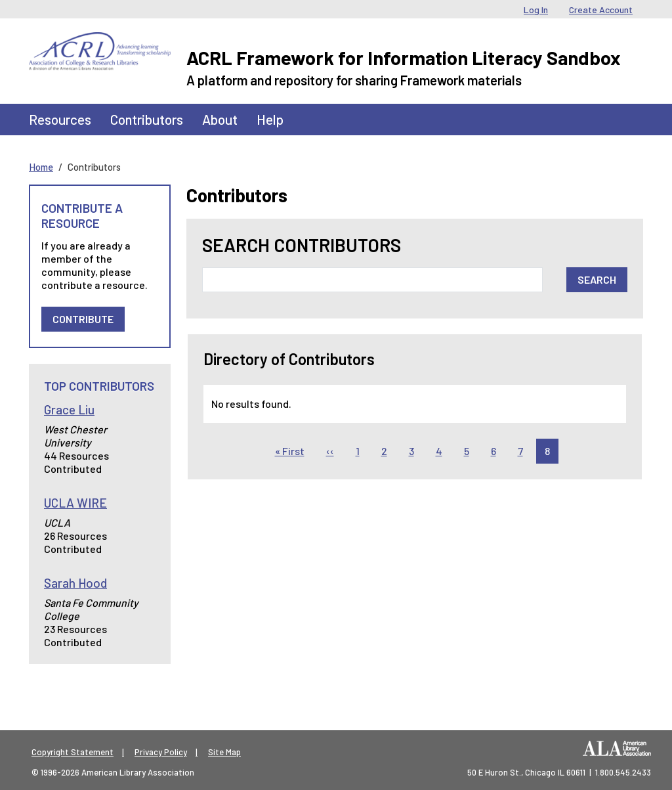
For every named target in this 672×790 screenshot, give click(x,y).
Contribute (83, 319)
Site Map (224, 752)
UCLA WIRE (75, 503)
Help (270, 119)
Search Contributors (302, 245)
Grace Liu (69, 409)
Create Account (601, 10)
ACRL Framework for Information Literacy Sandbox (404, 57)
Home (41, 167)
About (220, 119)
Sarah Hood (75, 583)
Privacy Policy (161, 752)
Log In (536, 10)
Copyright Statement (73, 752)
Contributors (147, 119)
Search (597, 279)
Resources (60, 119)
